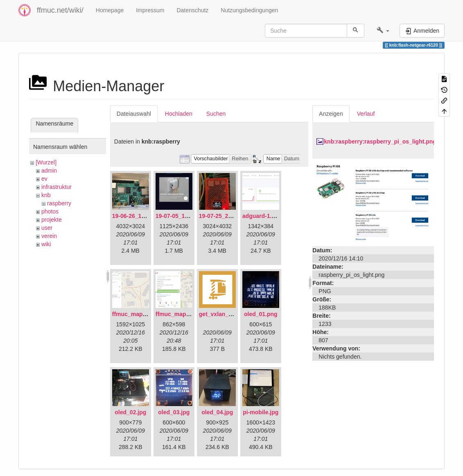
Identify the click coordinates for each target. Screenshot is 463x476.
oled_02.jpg (130, 412)
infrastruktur (56, 187)
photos (50, 211)
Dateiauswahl (134, 114)
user (47, 228)
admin (49, 171)
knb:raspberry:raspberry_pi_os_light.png (380, 141)
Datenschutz (192, 10)
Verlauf (366, 114)
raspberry (59, 203)
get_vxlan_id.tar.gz (225, 314)
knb (46, 195)
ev (44, 179)
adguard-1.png (262, 216)
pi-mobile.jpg (261, 412)
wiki (46, 244)
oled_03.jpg (174, 412)
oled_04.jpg (217, 412)
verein (49, 236)
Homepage (110, 10)
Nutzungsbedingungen (249, 10)
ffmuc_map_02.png (182, 314)
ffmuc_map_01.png (138, 314)
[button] (383, 31)
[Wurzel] (46, 162)
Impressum (150, 10)
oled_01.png (261, 314)
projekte (52, 220)
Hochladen (179, 114)
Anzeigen (331, 114)
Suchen (216, 114)
